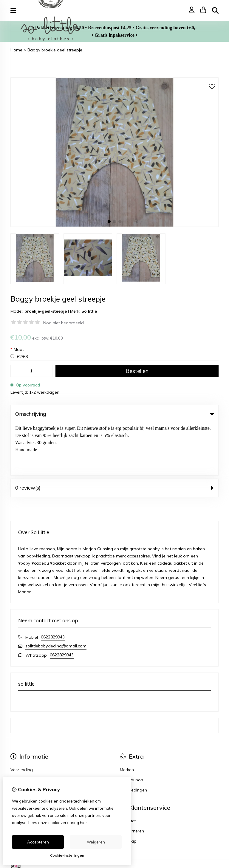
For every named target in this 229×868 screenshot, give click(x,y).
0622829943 (53, 585)
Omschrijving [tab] (114, 414)
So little (89, 311)
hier (83, 823)
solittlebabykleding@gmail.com (56, 594)
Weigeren (96, 842)
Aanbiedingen (133, 738)
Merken (127, 717)
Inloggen (19, 768)
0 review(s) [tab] (114, 435)
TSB (215, 817)
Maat (17, 349)
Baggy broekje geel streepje (55, 50)
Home (16, 50)
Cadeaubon (131, 728)
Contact (128, 768)
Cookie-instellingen (67, 855)
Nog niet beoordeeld (64, 323)
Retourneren (132, 779)
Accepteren (38, 842)
